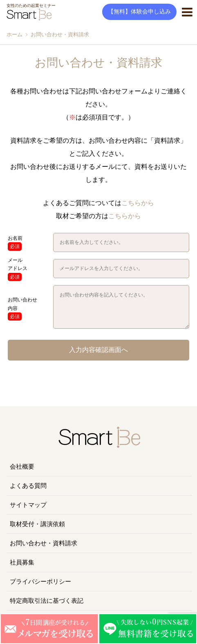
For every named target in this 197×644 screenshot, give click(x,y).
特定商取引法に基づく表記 (47, 601)
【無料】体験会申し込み (139, 12)
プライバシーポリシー (40, 582)
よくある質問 (28, 486)
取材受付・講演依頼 (37, 524)
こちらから (138, 203)
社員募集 (22, 562)
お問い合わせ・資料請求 (44, 543)
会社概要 (22, 467)
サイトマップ (28, 505)
